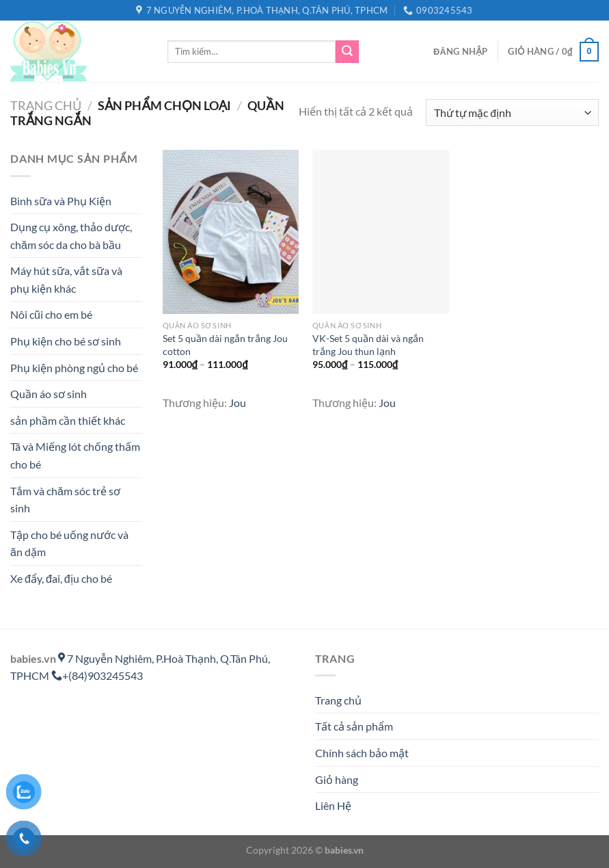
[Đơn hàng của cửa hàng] (512, 113)
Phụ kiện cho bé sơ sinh (66, 341)
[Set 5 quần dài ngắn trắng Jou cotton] (231, 232)
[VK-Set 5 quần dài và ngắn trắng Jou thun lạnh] (381, 232)
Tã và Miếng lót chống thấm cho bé (75, 455)
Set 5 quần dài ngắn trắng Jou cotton (225, 345)
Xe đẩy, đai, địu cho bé (61, 578)
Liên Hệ (333, 805)
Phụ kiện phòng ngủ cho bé (74, 368)
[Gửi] (347, 52)
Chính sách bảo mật (362, 753)
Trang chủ (46, 105)
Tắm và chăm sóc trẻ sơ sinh (65, 500)
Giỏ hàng (337, 779)
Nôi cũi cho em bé (51, 314)
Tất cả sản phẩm (354, 726)
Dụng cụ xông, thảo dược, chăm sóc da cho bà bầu (71, 236)
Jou (238, 403)
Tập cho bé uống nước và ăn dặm (69, 543)
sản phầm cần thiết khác (68, 420)
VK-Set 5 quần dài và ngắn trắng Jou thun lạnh (368, 345)
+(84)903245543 (97, 675)
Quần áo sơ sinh (49, 394)
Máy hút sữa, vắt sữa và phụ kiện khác (66, 279)
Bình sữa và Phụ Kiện (61, 201)
